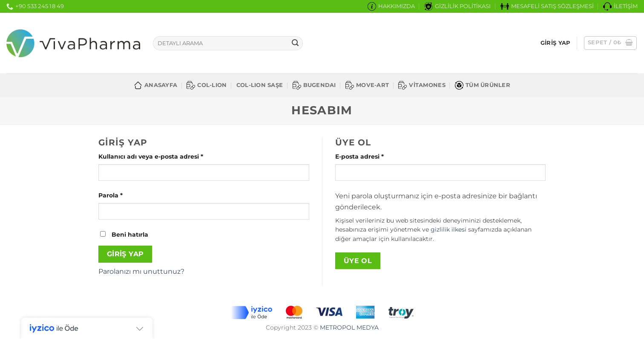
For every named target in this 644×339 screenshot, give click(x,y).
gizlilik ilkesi (448, 229)
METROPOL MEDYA (349, 327)
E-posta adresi (370, 156)
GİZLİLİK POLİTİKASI (457, 6)
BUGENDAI (314, 85)
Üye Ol (358, 261)
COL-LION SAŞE (260, 85)
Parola (121, 195)
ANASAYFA (155, 85)
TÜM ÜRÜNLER (483, 85)
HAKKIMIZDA (391, 6)
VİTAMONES (422, 85)
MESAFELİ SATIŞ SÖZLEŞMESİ (547, 6)
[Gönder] (295, 43)
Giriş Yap (125, 254)
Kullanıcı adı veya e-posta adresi (162, 156)
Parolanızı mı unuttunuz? (141, 271)
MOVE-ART (367, 85)
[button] (611, 43)
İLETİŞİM (620, 6)
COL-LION (207, 85)
